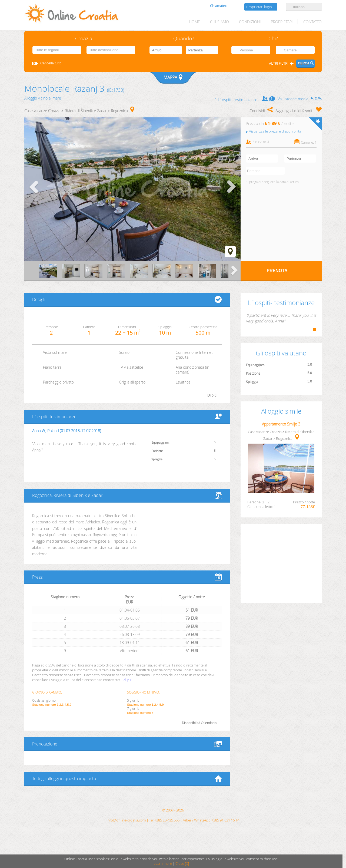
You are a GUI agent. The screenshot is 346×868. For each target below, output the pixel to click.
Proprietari (282, 22)
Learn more (163, 864)
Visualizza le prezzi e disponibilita (275, 131)
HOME (194, 22)
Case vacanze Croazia (42, 111)
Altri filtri (279, 63)
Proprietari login (259, 7)
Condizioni (250, 22)
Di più (212, 395)
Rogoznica (119, 111)
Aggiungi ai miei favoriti (294, 111)
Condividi (257, 111)
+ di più (127, 680)
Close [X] (182, 864)
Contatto (312, 22)
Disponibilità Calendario (199, 723)
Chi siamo (219, 22)
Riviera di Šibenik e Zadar (86, 111)
